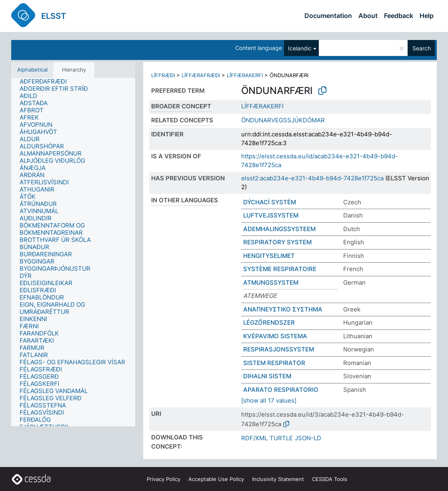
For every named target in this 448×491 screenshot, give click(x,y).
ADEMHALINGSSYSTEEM (279, 229)
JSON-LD (308, 438)
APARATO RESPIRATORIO (281, 390)
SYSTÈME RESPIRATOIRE (280, 269)
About (368, 16)
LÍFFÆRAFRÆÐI (201, 75)
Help (427, 16)
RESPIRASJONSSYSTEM (279, 349)
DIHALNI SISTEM (267, 376)
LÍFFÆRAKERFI (245, 75)
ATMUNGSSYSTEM (271, 282)
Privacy (164, 479)
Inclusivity (278, 479)
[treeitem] (47, 82)
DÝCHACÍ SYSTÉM (270, 202)
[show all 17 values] (269, 400)
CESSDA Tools (330, 479)
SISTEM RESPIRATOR (274, 363)
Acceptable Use (216, 479)
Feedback (399, 16)
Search (422, 48)
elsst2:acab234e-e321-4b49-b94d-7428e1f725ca (312, 178)
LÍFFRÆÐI (163, 75)
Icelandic (300, 48)
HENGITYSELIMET (269, 256)
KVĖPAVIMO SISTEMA (275, 336)
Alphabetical (32, 70)
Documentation (328, 16)
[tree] (73, 252)
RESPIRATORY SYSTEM (277, 242)
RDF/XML (254, 438)
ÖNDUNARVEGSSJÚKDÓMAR (283, 120)
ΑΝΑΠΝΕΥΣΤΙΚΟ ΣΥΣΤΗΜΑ (283, 309)
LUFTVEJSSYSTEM (271, 215)
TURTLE (281, 438)
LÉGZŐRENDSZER (269, 322)
